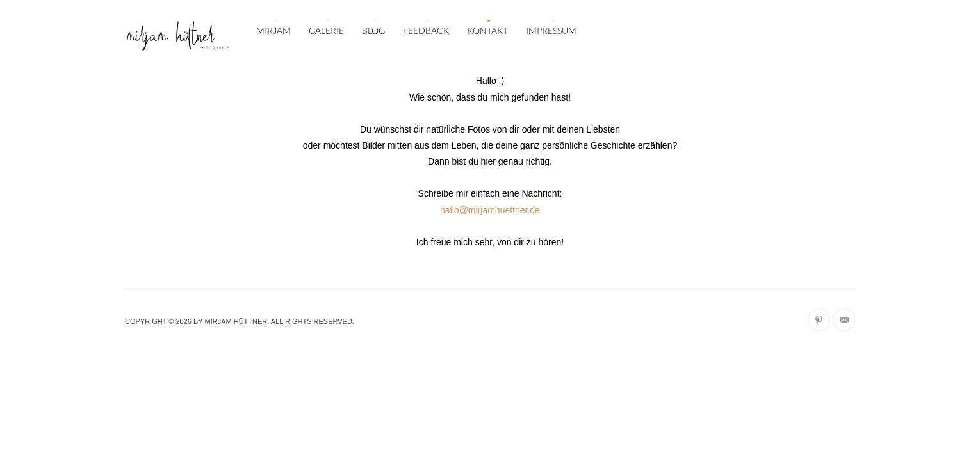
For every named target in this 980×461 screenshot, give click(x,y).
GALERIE (326, 30)
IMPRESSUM (551, 30)
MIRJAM (274, 30)
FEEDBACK (426, 30)
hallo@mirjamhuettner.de (490, 210)
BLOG (373, 30)
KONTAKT (487, 30)
